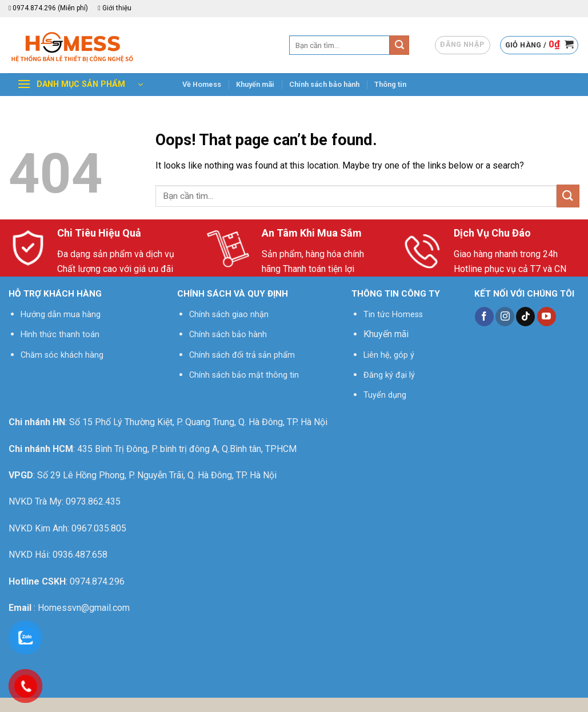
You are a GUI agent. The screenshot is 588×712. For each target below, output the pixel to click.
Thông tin (390, 84)
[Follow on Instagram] (505, 317)
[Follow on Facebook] (484, 317)
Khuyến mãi (255, 84)
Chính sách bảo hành (324, 84)
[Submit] (399, 45)
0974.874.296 (97, 581)
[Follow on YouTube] (547, 317)
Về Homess (202, 84)
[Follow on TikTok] (525, 317)
